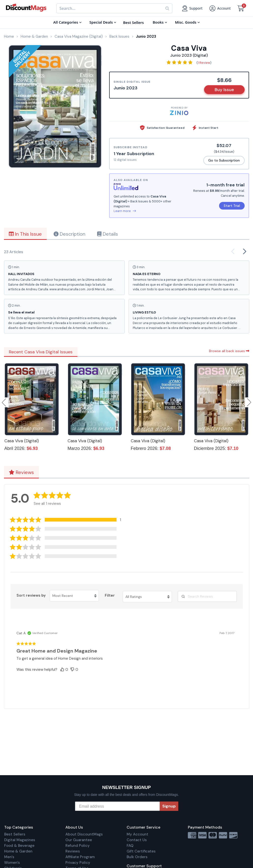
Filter (110, 595)
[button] (69, 520)
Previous (4, 402)
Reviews (21, 472)
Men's (9, 857)
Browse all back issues (229, 351)
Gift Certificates (141, 851)
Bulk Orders (137, 857)
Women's (12, 863)
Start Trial (232, 206)
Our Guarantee (79, 840)
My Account (137, 834)
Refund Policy (78, 846)
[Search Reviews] (207, 596)
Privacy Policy (78, 863)
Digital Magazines (20, 840)
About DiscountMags (84, 834)
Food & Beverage (19, 846)
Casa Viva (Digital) (22, 441)
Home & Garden (18, 851)
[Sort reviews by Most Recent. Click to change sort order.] (74, 596)
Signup (169, 806)
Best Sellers (15, 834)
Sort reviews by (31, 595)
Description (69, 234)
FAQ (130, 846)
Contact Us (137, 840)
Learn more (125, 211)
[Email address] (117, 806)
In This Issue (25, 234)
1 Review (204, 63)
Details (108, 234)
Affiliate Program (80, 857)
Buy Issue (224, 90)
